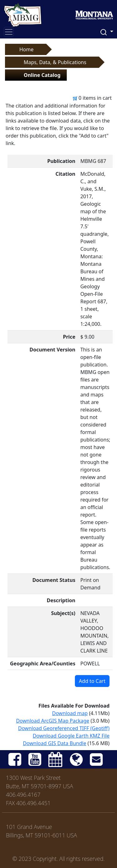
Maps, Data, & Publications (55, 62)
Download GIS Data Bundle (54, 743)
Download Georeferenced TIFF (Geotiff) (64, 728)
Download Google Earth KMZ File (71, 736)
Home (27, 49)
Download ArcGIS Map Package (53, 721)
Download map (70, 713)
